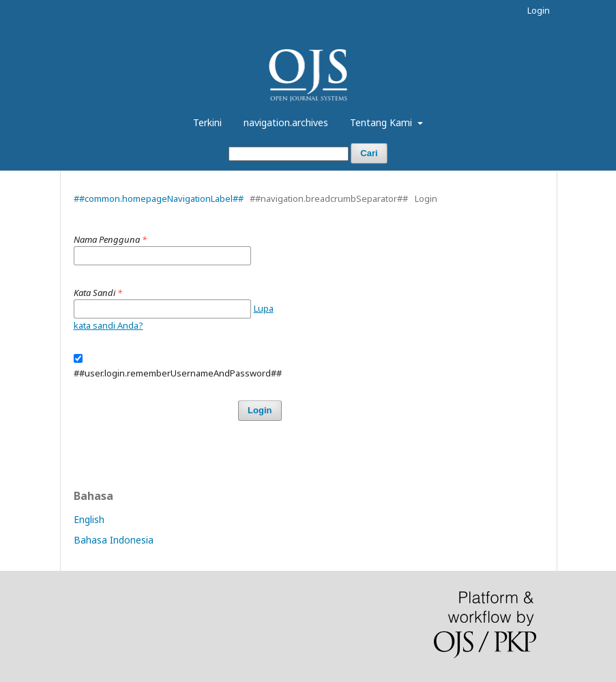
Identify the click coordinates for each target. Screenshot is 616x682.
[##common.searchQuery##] (289, 154)
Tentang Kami (382, 122)
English (89, 519)
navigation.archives (286, 122)
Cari (369, 153)
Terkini (207, 122)
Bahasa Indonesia (114, 540)
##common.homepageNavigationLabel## (159, 198)
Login (539, 10)
